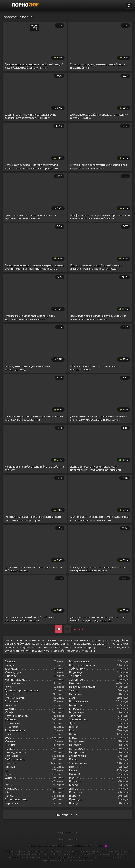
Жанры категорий (67, 832)
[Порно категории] (6, 5)
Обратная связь (68, 839)
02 (67, 629)
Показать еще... (67, 815)
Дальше (77, 629)
